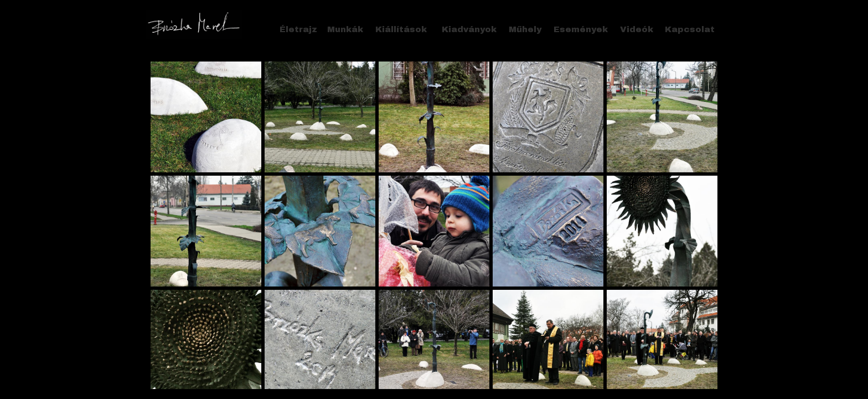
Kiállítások (401, 29)
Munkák (345, 29)
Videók (637, 29)
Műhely (525, 29)
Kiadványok (469, 29)
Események (581, 29)
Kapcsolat (690, 29)
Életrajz (298, 29)
